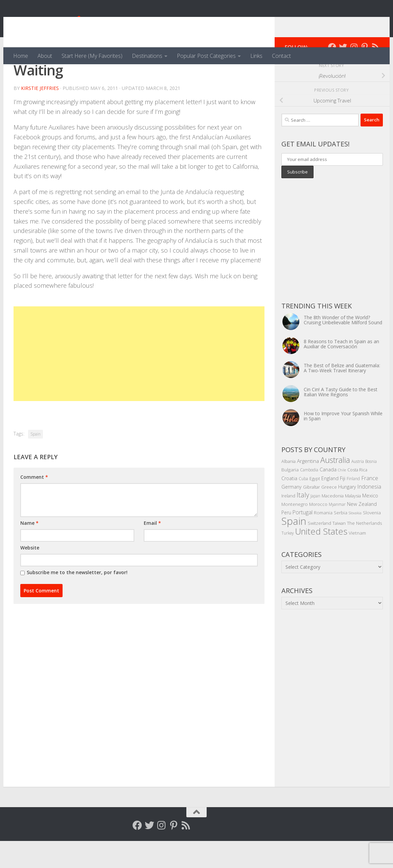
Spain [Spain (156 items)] (294, 548)
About (45, 56)
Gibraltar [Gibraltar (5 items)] (311, 514)
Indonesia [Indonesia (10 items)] (369, 514)
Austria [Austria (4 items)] (358, 488)
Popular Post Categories (206, 56)
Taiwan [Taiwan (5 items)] (339, 550)
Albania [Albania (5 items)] (288, 488)
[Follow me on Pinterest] (365, 74)
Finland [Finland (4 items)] (353, 506)
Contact (281, 56)
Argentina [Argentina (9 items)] (308, 488)
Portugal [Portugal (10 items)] (303, 539)
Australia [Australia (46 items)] (335, 487)
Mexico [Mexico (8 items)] (370, 522)
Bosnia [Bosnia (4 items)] (371, 488)
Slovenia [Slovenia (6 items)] (372, 539)
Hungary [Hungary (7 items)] (347, 514)
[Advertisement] (139, 381)
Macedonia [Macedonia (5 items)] (333, 523)
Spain (36, 461)
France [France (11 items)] (370, 505)
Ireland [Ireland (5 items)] (288, 523)
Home (21, 56)
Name (29, 550)
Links (256, 56)
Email (152, 550)
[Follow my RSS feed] (375, 74)
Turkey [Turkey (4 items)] (287, 560)
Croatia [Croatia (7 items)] (289, 505)
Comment (34, 504)
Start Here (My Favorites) (92, 56)
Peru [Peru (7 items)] (286, 539)
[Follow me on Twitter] (343, 74)
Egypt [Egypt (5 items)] (315, 506)
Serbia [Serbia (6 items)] (341, 539)
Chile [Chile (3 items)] (342, 497)
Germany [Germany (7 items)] (292, 514)
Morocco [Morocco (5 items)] (318, 531)
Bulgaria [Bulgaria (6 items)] (290, 497)
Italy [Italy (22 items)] (303, 522)
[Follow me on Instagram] (354, 74)
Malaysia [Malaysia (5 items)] (353, 523)
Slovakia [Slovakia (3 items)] (355, 540)
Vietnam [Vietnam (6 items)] (357, 560)
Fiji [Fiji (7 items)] (343, 505)
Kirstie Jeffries (40, 115)
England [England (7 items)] (330, 505)
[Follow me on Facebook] (332, 74)
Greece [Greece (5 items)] (329, 514)
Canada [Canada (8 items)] (328, 496)
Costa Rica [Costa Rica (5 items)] (357, 497)
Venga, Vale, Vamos (76, 24)
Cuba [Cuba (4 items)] (303, 506)
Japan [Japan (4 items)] (315, 523)
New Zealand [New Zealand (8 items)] (362, 531)
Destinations (147, 56)
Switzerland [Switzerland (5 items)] (319, 550)
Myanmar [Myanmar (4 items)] (337, 531)
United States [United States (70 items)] (321, 558)
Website (30, 575)
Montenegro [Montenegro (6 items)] (295, 531)
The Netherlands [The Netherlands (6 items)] (365, 550)
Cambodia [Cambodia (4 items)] (309, 497)
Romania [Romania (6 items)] (323, 539)
